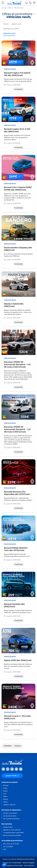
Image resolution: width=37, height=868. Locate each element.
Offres (10, 8)
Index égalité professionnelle (13, 865)
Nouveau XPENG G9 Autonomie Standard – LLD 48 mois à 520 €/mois (18, 365)
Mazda (6, 799)
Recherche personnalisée (12, 835)
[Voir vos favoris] (26, 3)
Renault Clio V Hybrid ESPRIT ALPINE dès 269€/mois (18, 189)
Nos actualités (8, 847)
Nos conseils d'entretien (11, 819)
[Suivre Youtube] (16, 769)
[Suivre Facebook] (3, 769)
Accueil (4, 8)
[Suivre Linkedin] (21, 769)
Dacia (5, 788)
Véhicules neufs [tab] (9, 33)
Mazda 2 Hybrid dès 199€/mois (18, 305)
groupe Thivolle (12, 776)
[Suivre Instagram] (8, 769)
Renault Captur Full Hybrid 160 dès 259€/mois (18, 74)
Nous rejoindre (29, 865)
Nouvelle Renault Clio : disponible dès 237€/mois (18, 493)
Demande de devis (10, 816)
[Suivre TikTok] (12, 769)
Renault (6, 785)
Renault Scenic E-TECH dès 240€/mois (18, 717)
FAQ (5, 849)
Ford (5, 794)
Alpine (5, 796)
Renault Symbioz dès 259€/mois (18, 605)
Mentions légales (29, 863)
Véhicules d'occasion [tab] (11, 29)
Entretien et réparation (11, 810)
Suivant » (18, 746)
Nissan (5, 791)
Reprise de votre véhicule (12, 830)
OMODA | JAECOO (9, 805)
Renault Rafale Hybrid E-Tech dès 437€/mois (18, 549)
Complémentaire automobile (13, 833)
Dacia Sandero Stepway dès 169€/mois (18, 249)
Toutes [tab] (6, 24)
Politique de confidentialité (12, 863)
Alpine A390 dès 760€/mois (18, 660)
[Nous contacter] (30, 3)
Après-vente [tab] (17, 24)
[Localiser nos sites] (34, 3)
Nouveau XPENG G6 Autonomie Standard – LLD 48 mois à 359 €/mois (18, 429)
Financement (8, 827)
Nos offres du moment (11, 844)
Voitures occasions (10, 782)
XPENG (5, 802)
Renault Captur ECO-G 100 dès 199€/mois (18, 130)
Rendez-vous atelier (10, 813)
